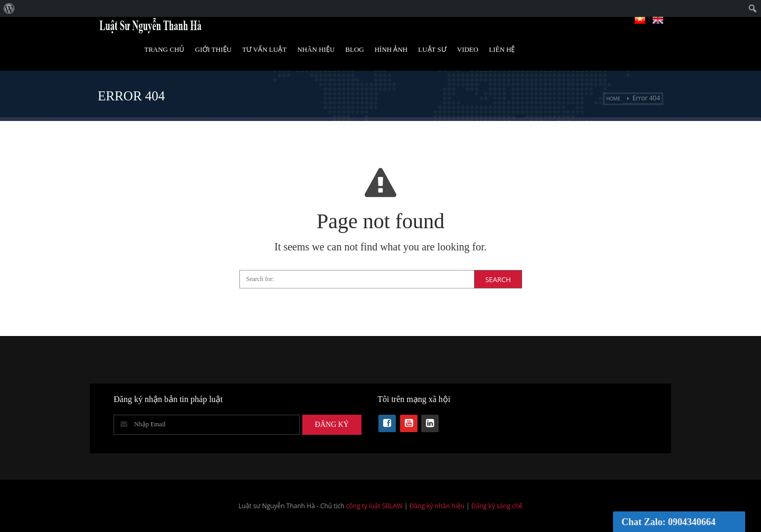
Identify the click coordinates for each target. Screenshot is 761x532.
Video (468, 49)
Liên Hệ (502, 49)
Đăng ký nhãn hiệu (437, 506)
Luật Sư (432, 49)
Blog (354, 49)
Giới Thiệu (213, 49)
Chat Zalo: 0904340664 (669, 522)
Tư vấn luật (264, 49)
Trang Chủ (164, 49)
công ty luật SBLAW (374, 506)
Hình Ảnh (391, 49)
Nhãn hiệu (316, 49)
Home (613, 99)
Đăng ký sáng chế (497, 506)
